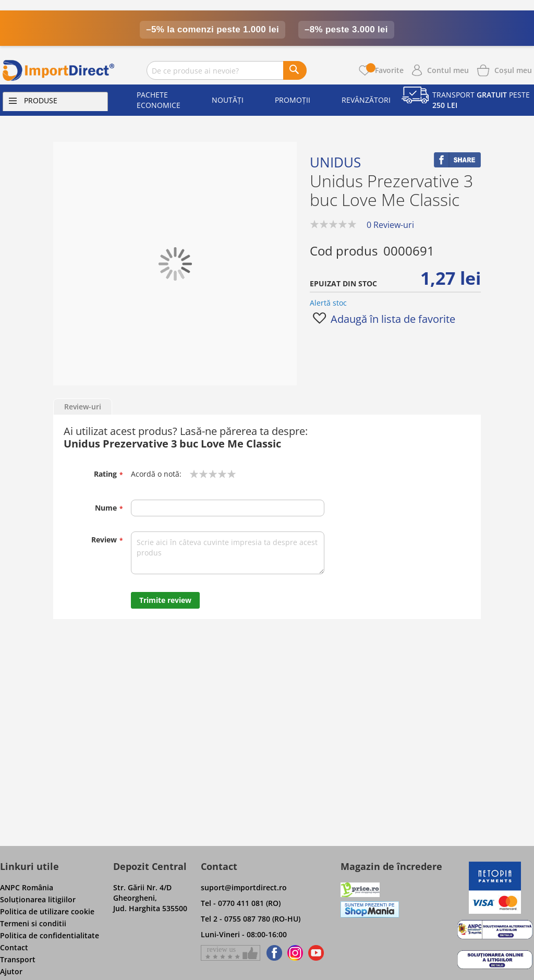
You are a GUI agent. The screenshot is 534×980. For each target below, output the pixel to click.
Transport (18, 959)
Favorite (385, 70)
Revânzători (366, 100)
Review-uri (83, 407)
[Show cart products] (513, 69)
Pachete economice (159, 100)
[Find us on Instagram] (295, 953)
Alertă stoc (328, 303)
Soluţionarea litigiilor (38, 899)
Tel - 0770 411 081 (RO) (241, 903)
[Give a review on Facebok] (230, 953)
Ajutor (11, 971)
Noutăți (228, 100)
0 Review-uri (390, 225)
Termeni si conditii (33, 923)
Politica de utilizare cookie (47, 911)
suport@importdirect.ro (244, 887)
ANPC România (27, 887)
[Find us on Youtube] (316, 953)
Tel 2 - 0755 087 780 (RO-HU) (251, 919)
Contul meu (448, 70)
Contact (14, 947)
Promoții (293, 100)
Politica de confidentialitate (50, 935)
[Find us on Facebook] (272, 953)
